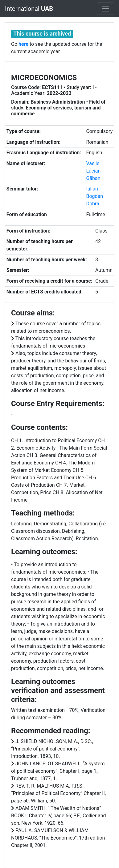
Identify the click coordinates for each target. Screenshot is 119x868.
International (29, 9)
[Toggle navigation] (105, 9)
